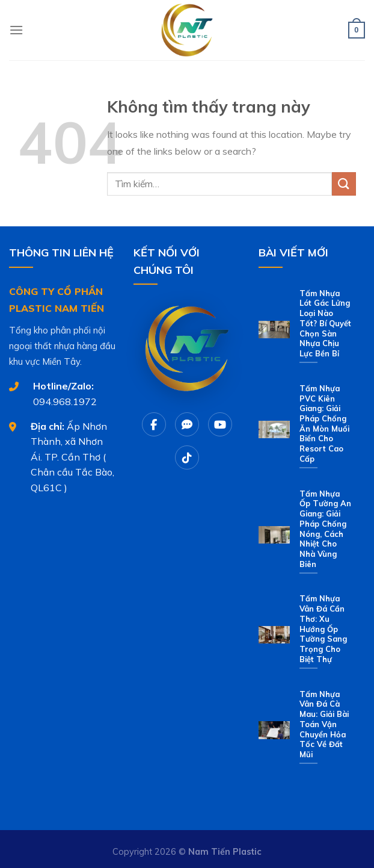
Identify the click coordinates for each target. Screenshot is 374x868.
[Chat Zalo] (187, 424)
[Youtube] (220, 424)
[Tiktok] (187, 457)
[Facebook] (154, 424)
